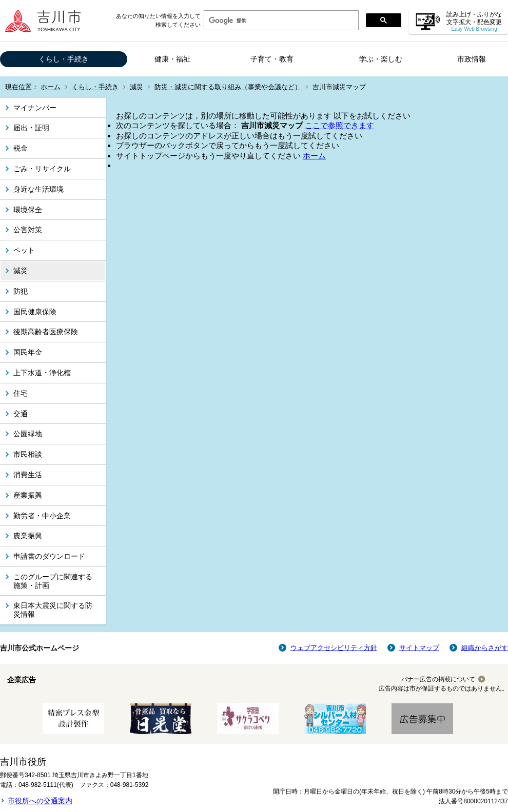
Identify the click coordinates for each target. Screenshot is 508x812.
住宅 (21, 393)
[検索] (280, 21)
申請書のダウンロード (49, 556)
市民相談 (28, 454)
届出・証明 (31, 128)
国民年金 (28, 352)
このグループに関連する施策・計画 (53, 581)
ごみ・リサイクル (42, 169)
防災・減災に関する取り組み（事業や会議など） (228, 87)
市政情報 (472, 59)
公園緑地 (28, 434)
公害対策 (28, 230)
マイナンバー (35, 108)
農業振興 (28, 536)
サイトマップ (419, 648)
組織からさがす (485, 648)
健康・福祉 (172, 59)
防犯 (21, 291)
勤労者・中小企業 (42, 516)
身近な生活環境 (38, 189)
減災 (136, 87)
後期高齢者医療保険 (46, 332)
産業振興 (28, 495)
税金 (21, 148)
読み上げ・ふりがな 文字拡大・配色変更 (474, 21)
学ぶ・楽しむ (381, 59)
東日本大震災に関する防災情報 (53, 610)
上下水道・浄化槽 (42, 373)
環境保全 (28, 210)
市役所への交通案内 (40, 801)
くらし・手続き (64, 59)
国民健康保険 (35, 312)
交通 (21, 414)
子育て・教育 (272, 59)
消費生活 (28, 475)
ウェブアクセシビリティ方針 (334, 648)
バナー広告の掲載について (438, 679)
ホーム (51, 87)
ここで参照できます (339, 125)
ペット (24, 250)
